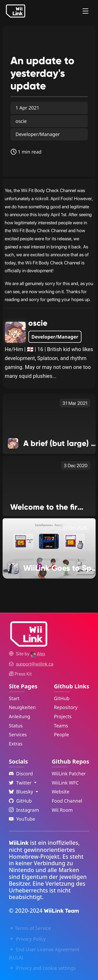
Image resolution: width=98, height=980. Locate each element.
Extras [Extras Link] (16, 744)
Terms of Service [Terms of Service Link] (30, 928)
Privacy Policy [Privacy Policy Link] (27, 939)
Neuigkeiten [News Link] (22, 707)
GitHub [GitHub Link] (62, 698)
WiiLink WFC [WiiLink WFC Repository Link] (65, 783)
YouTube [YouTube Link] (22, 819)
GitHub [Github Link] (20, 801)
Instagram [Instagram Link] (24, 810)
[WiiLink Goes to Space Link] (49, 548)
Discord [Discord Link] (21, 774)
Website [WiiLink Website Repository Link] (61, 792)
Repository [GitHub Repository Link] (66, 707)
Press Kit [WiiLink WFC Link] (20, 674)
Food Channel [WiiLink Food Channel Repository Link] (67, 801)
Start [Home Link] (14, 698)
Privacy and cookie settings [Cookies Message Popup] (42, 968)
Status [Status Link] (16, 726)
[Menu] (85, 11)
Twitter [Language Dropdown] (21, 783)
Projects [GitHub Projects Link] (63, 716)
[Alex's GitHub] (38, 654)
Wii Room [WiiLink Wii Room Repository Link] (62, 810)
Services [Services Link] (18, 734)
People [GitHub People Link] (61, 734)
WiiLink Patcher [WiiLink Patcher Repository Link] (69, 774)
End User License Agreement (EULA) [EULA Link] (44, 953)
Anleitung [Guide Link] (20, 716)
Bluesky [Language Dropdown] (22, 792)
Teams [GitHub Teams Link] (61, 726)
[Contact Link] (35, 664)
